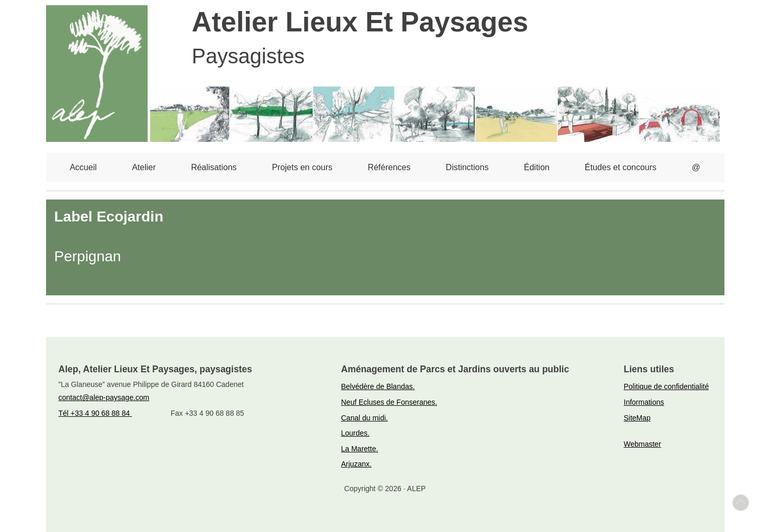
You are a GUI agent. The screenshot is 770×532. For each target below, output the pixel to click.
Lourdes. (355, 433)
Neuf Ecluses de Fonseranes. (389, 402)
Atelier (144, 167)
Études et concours (621, 167)
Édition (537, 167)
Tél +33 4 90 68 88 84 (96, 413)
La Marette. (360, 449)
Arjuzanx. (356, 464)
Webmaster (643, 444)
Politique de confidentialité (667, 386)
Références (389, 167)
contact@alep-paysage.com (104, 397)
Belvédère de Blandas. (378, 386)
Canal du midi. (365, 418)
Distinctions (467, 167)
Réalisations (214, 167)
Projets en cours (302, 167)
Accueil (83, 167)
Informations (644, 402)
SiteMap (637, 418)
